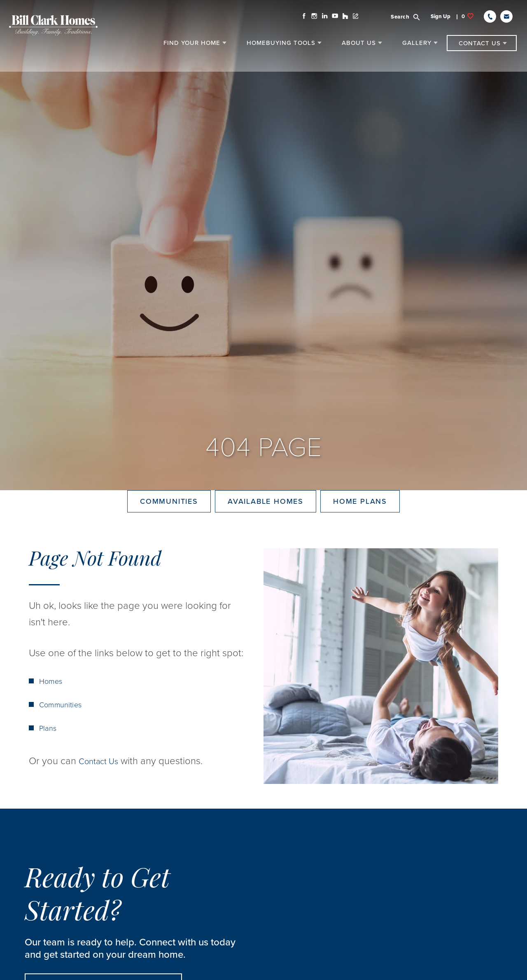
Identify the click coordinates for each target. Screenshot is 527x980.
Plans (49, 758)
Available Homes (266, 516)
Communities (169, 516)
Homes (52, 711)
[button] (404, 21)
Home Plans (360, 516)
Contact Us (102, 791)
